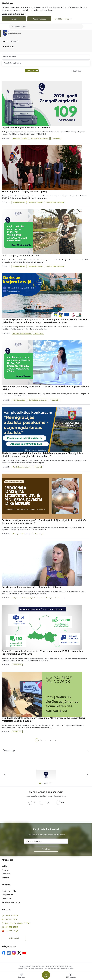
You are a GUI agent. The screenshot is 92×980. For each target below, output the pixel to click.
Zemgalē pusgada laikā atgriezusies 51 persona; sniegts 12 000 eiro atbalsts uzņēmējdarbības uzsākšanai (42, 653)
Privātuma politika (9, 891)
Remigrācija (56, 138)
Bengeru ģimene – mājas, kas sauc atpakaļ (24, 191)
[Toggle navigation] (46, 975)
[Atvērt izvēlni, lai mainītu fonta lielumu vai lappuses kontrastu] (71, 976)
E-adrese (9, 931)
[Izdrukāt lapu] (46, 750)
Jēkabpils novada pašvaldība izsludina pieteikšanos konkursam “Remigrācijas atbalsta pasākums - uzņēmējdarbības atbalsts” (42, 455)
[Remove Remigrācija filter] (37, 71)
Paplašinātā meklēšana (12, 63)
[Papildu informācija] (17, 931)
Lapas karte (7, 899)
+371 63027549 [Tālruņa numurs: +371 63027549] (11, 916)
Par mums (6, 874)
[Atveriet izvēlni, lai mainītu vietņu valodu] (21, 976)
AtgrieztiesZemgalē (36, 598)
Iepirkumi (6, 866)
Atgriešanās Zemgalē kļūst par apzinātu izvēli (26, 127)
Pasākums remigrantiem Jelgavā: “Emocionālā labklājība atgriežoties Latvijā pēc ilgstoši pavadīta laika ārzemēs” (44, 522)
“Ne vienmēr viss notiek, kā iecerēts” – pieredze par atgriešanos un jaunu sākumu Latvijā (45, 388)
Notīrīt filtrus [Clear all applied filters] (77, 71)
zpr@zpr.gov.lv (11, 919)
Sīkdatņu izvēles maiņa (11, 902)
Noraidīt (14, 19)
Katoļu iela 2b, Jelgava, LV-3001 (18, 923)
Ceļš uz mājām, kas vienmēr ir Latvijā (22, 256)
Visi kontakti (14, 938)
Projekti (5, 870)
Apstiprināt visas (39, 19)
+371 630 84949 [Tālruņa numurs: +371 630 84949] (11, 927)
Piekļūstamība (7, 895)
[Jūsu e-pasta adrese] (46, 841)
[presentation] (20, 814)
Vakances (6, 878)
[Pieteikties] (46, 849)
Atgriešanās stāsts (19, 202)
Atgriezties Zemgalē (20, 138)
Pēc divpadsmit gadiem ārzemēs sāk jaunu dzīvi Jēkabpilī (32, 587)
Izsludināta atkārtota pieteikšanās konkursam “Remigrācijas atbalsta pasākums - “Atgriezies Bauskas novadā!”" (44, 719)
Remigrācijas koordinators (39, 138)
